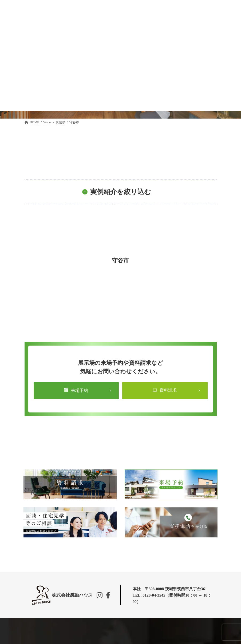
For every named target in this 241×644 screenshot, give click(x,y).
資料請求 (165, 390)
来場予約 (76, 390)
